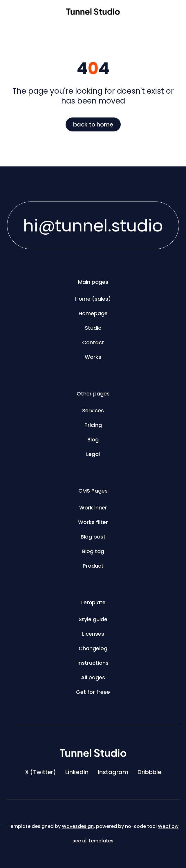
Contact (93, 342)
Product (93, 566)
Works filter (93, 522)
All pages (93, 677)
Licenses (93, 634)
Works (93, 357)
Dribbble (149, 772)
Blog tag (93, 551)
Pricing (93, 425)
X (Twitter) (40, 772)
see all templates (93, 841)
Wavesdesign (78, 826)
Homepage (93, 313)
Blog (93, 440)
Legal (93, 454)
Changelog (93, 648)
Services (93, 410)
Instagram (113, 772)
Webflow (168, 826)
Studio (93, 328)
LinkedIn (77, 772)
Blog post (93, 537)
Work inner (93, 508)
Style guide (93, 619)
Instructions (93, 663)
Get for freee (93, 692)
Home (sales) (93, 299)
